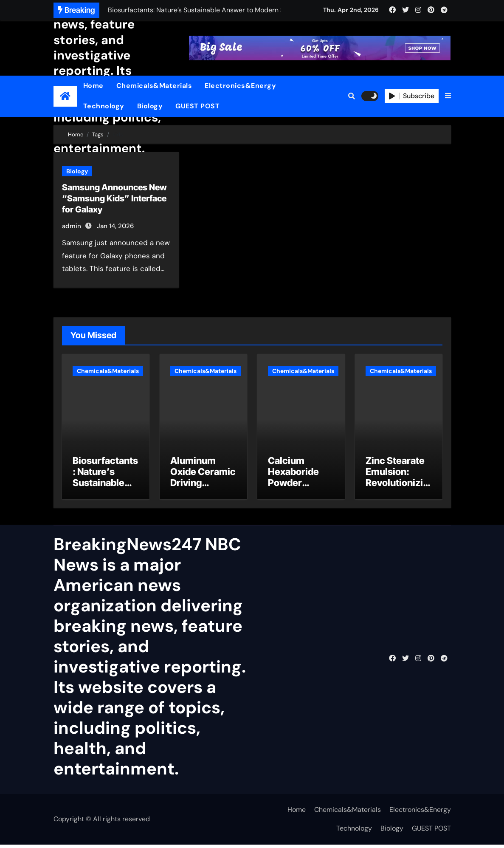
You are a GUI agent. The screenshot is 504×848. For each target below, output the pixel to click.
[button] (448, 96)
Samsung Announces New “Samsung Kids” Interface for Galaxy (114, 198)
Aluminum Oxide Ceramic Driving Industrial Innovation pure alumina (203, 492)
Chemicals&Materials (154, 86)
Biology (150, 106)
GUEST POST (197, 106)
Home (93, 86)
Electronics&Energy (240, 86)
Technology (104, 106)
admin (72, 226)
